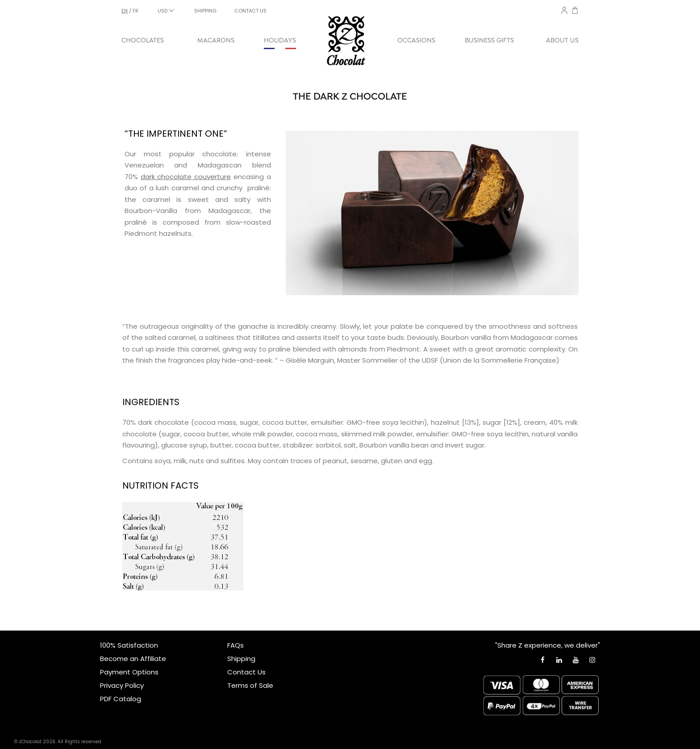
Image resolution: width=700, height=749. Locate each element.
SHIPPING (205, 11)
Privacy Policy (122, 685)
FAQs (235, 645)
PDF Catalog (121, 699)
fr (135, 11)
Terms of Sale (250, 685)
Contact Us (246, 672)
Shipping (241, 659)
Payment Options (129, 672)
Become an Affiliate (133, 659)
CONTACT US (250, 11)
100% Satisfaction (129, 645)
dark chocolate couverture (186, 177)
